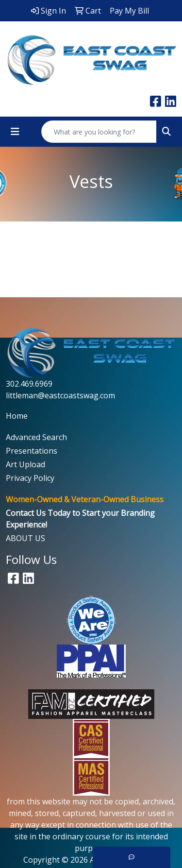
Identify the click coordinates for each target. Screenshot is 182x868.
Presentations (32, 451)
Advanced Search (36, 437)
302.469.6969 (29, 384)
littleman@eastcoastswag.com (60, 395)
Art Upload (25, 464)
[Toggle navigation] (15, 132)
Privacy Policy (30, 478)
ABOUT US (25, 538)
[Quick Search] (99, 132)
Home (17, 416)
